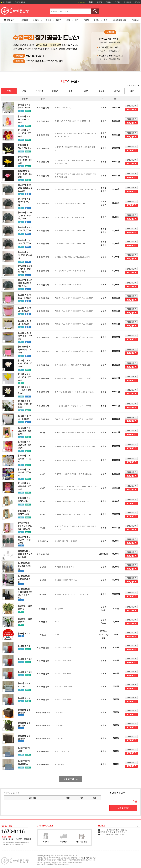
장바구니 (109, 2)
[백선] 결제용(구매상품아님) (25, 106)
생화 (24, 91)
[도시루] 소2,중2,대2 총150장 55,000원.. (25, 215)
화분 (132, 91)
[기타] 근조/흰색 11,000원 (25, 417)
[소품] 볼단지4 (25, 698)
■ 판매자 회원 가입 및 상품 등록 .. (112, 832)
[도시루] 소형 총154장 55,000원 (25, 202)
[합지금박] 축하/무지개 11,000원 (25, 349)
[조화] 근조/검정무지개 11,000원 (25, 336)
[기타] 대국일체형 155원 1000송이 (25, 404)
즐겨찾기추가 (6, 2)
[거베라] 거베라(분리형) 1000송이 (25, 445)
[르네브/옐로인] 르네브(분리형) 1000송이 (25, 526)
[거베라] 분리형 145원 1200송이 (25, 133)
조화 (70, 91)
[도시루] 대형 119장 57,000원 (25, 242)
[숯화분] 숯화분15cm (24, 737)
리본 (86, 91)
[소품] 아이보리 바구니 (24, 685)
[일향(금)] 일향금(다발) (25, 608)
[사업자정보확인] (90, 858)
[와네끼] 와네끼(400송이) (24, 513)
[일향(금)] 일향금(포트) (25, 621)
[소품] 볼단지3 (25, 672)
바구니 (117, 91)
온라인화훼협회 (20, 2)
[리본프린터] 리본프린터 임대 (24, 579)
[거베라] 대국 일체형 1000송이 (25, 472)
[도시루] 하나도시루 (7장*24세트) (25, 540)
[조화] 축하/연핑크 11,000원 (25, 296)
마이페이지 (128, 2)
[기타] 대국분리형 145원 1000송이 (25, 363)
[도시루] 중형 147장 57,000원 (25, 229)
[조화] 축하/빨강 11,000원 (25, 309)
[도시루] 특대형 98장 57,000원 (25, 255)
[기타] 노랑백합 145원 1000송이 (25, 377)
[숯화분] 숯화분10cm (24, 711)
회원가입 (100, 2)
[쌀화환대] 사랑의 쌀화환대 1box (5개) (25, 554)
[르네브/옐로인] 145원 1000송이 (25, 160)
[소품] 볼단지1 (25, 646)
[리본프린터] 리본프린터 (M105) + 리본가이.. (25, 593)
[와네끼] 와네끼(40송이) (24, 500)
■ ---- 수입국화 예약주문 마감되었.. (113, 830)
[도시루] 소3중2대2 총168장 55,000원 (25, 188)
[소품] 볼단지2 (25, 659)
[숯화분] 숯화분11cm (24, 724)
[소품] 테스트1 (25, 633)
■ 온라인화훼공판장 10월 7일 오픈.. (112, 834)
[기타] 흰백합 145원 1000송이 (25, 390)
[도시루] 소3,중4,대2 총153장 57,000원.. (25, 269)
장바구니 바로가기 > (12, 793)
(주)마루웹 (53, 864)
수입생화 (40, 91)
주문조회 (118, 2)
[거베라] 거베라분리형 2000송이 (25, 486)
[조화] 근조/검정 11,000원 (25, 322)
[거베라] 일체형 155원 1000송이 (25, 119)
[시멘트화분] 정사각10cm (24, 763)
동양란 (55, 91)
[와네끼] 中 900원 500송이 (26, 147)
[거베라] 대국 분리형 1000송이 (25, 458)
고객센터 (137, 2)
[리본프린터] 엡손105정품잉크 (25, 566)
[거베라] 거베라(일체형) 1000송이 (25, 431)
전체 (9, 91)
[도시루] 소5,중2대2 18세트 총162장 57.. (25, 283)
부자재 (101, 91)
